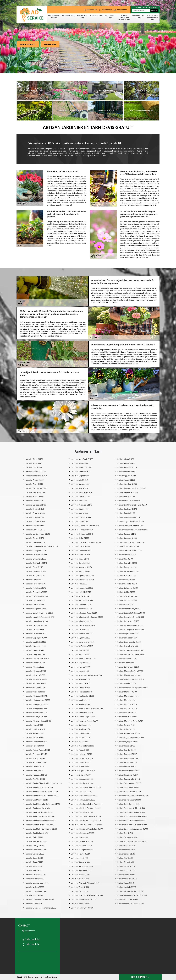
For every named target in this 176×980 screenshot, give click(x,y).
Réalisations (50, 44)
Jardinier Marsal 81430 (80, 671)
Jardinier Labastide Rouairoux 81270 (40, 617)
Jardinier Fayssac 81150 (126, 575)
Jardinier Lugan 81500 (126, 663)
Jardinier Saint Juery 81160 (82, 812)
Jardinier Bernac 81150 (80, 497)
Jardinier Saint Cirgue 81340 (37, 800)
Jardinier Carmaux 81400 (127, 538)
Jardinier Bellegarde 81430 (82, 492)
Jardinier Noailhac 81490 (35, 729)
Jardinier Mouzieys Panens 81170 (84, 721)
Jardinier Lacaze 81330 (80, 629)
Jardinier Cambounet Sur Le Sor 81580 (132, 530)
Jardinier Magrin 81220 (35, 667)
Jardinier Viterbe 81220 (80, 904)
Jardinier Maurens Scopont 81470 (130, 679)
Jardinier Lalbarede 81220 (127, 638)
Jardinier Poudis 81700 (126, 746)
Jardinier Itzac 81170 (125, 605)
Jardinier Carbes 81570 (35, 538)
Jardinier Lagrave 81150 (81, 638)
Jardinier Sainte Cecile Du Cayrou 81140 (133, 796)
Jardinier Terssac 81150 (126, 866)
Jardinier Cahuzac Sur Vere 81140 (130, 526)
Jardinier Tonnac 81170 (126, 870)
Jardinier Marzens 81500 (35, 675)
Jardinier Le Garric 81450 (81, 596)
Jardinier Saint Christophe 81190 (84, 796)
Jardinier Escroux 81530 (35, 575)
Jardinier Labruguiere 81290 (128, 621)
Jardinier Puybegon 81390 (82, 754)
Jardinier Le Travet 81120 (36, 875)
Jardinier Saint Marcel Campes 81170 (40, 821)
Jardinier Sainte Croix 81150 (82, 908)
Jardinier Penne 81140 (80, 742)
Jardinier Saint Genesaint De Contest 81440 (43, 804)
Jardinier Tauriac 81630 (80, 862)
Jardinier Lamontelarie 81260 (83, 642)
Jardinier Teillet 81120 (34, 866)
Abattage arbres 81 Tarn (54, 16)
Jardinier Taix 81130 (125, 858)
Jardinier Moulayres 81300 (36, 717)
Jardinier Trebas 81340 (126, 875)
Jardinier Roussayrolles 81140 (129, 779)
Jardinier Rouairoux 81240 (127, 775)
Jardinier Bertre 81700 (126, 497)
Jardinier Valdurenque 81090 (37, 883)
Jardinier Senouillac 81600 (36, 850)
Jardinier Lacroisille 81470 (36, 634)
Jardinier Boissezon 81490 (36, 505)
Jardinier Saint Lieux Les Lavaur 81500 (132, 816)
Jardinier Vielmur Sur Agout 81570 (131, 891)
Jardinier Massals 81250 (81, 679)
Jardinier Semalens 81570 (81, 846)
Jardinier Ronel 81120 (34, 771)
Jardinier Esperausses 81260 (82, 575)
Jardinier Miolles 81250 (80, 688)
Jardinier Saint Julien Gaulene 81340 (40, 816)
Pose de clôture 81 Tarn (138, 16)
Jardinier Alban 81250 (126, 459)
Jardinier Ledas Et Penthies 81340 (130, 650)
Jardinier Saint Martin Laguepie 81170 (86, 821)
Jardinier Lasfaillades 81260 (82, 646)
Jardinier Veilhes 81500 (35, 887)
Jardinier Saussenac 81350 (36, 841)
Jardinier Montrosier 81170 (36, 713)
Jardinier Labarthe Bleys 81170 (129, 609)
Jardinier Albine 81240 (80, 463)
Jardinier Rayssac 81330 (81, 762)
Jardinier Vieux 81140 (34, 895)
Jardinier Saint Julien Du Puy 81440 (131, 812)
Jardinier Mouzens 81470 (127, 717)
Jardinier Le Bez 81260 (35, 501)
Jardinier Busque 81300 (35, 517)
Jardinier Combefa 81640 (81, 551)
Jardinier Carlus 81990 (80, 538)
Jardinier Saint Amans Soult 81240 (39, 787)
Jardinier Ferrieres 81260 (36, 584)
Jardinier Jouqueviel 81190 (82, 609)
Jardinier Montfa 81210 (126, 700)
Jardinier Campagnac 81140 (82, 534)
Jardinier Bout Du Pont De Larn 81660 (132, 505)
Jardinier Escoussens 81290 (128, 571)
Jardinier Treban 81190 (80, 875)
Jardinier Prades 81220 (80, 750)
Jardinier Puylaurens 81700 (128, 758)
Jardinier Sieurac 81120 (80, 854)
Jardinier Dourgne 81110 (127, 567)
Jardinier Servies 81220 (35, 854)
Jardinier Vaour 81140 (126, 883)
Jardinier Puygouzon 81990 (82, 758)
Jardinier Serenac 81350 (126, 850)
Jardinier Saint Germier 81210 (129, 804)
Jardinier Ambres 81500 (81, 472)
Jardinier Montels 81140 (81, 700)
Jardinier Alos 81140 (34, 467)
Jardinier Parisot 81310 (35, 738)
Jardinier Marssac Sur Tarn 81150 (130, 671)
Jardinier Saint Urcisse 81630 (83, 833)
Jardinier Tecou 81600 (126, 862)
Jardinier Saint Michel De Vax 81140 (40, 825)
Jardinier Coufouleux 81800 (36, 555)
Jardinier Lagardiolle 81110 (128, 634)
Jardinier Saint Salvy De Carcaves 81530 (41, 829)
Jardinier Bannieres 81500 (36, 488)
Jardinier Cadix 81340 (80, 521)
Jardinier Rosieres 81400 (81, 775)
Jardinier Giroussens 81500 (82, 600)
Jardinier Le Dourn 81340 (36, 571)
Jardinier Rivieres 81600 (126, 767)
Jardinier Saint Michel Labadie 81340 (132, 821)
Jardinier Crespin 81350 (126, 555)
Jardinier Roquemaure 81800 (128, 771)
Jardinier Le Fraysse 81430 (127, 588)
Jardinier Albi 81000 (34, 463)
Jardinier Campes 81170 (126, 534)
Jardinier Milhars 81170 (126, 683)
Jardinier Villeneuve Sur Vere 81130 (40, 900)
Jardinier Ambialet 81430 (36, 472)
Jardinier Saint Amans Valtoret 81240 (86, 787)
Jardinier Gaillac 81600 (126, 592)
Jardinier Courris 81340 (80, 555)
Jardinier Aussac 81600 (80, 484)
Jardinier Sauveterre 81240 (82, 841)
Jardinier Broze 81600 (80, 513)
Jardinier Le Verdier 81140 (36, 891)
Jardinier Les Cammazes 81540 (38, 534)
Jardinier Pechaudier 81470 (36, 742)
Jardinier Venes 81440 (80, 887)
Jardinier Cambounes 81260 (82, 530)
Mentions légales (50, 977)
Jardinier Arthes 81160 (126, 480)
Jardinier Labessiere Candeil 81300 (131, 617)
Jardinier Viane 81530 (80, 891)
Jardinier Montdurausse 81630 (38, 700)
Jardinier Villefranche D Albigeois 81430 (87, 895)
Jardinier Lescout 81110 (81, 654)
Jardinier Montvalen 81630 (82, 713)
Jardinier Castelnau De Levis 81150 (131, 542)
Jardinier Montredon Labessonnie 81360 (87, 708)
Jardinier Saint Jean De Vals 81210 (39, 812)
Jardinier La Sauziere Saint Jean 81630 (132, 841)
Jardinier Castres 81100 (80, 546)
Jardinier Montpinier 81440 (36, 708)
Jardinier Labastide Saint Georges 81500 (87, 617)
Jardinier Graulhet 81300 (127, 600)
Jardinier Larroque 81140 (36, 646)
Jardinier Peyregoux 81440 (127, 742)
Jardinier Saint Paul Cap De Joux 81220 (86, 825)
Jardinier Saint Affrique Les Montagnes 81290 (44, 783)
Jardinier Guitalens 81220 (81, 605)
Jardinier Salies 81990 (34, 837)
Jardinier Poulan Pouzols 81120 (38, 750)
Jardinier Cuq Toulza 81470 (36, 563)
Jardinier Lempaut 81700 (36, 654)
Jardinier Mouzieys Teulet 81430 (38, 721)
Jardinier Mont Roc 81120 (127, 708)
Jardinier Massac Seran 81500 (129, 675)
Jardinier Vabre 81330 (80, 879)
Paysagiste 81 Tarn (82, 16)
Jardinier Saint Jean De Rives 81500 (131, 808)
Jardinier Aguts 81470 (34, 459)
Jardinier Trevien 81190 (35, 879)
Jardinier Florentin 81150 (127, 584)
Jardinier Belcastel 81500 (36, 492)
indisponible (91, 10)
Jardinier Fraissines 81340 (36, 588)
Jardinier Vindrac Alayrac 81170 (84, 900)
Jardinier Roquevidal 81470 (36, 775)
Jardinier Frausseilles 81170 (82, 588)
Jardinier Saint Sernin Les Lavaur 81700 (132, 829)
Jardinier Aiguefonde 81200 (82, 459)
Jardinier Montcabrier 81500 (83, 696)
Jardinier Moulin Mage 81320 (83, 717)
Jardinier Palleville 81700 (81, 733)
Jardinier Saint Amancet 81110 (129, 783)
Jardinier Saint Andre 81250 (128, 787)
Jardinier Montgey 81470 (81, 704)
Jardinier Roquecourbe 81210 (83, 771)
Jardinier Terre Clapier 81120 (83, 866)
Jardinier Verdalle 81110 (127, 887)
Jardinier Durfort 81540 (80, 571)
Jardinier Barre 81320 (80, 488)
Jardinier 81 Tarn (68, 16)
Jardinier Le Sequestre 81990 (83, 850)
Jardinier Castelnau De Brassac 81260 (86, 542)
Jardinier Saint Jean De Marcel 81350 (86, 808)
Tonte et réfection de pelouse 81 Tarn (124, 17)
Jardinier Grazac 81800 (35, 605)
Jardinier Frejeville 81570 (81, 592)
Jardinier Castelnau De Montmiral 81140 (42, 546)
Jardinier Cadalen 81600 (35, 521)
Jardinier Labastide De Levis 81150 (39, 613)
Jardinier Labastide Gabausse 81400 (131, 613)
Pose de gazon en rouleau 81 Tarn (152, 17)
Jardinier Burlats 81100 (126, 513)
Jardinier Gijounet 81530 (35, 600)
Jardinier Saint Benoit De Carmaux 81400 (42, 796)
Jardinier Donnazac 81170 (81, 567)
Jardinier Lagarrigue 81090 (36, 638)
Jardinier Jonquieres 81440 (36, 609)
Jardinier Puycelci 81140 (35, 758)
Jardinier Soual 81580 (34, 858)
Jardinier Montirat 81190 (127, 704)
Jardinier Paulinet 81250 (81, 738)
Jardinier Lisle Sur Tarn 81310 (37, 659)
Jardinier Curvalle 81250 (81, 563)
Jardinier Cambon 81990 (35, 530)
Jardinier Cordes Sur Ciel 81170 (129, 551)
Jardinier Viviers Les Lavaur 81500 (130, 904)
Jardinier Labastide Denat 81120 (84, 613)
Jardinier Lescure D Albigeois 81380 (131, 654)
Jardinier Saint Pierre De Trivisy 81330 (132, 825)
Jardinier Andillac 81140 (126, 472)
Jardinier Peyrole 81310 (35, 746)
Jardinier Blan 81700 (79, 501)
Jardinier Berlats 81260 (35, 497)
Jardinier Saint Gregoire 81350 (38, 808)
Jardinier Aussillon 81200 (127, 484)
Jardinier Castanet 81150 (35, 542)
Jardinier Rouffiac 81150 (35, 779)
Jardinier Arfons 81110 (35, 480)
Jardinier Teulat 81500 (34, 870)
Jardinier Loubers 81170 (35, 663)
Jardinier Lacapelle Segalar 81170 (130, 625)
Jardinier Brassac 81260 (35, 509)
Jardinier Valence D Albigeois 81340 (85, 883)
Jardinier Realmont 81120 (127, 762)
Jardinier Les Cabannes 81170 (129, 517)
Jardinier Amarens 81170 (127, 467)
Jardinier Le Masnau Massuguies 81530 (87, 675)
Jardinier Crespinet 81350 (36, 559)
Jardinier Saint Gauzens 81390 (83, 800)
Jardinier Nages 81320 (34, 725)
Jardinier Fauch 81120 (34, 580)
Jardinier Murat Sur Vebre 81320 (130, 721)
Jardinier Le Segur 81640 (35, 846)
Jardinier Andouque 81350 (36, 476)
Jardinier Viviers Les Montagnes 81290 (41, 908)
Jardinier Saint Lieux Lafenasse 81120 (86, 816)
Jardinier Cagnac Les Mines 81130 (130, 521)
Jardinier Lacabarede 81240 (37, 625)
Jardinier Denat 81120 (34, 567)
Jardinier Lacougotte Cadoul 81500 (131, 629)
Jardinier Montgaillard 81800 (37, 704)
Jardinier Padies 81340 (35, 733)
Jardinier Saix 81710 (125, 833)
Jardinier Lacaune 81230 (35, 629)
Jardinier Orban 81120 (126, 729)
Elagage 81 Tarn (96, 16)
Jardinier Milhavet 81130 (36, 688)
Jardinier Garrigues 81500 (127, 596)
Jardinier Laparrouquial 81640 (129, 642)
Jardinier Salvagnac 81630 (127, 837)
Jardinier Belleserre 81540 (127, 492)
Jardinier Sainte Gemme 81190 (129, 800)
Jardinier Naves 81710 (126, 725)
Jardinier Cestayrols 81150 (36, 551)
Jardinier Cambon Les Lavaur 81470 (85, 526)
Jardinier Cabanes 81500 (81, 517)
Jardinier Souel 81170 (80, 858)
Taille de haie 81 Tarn (110, 16)
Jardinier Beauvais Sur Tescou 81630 (131, 488)
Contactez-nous (28, 44)
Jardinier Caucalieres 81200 (128, 546)
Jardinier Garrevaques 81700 (37, 596)
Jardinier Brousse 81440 (35, 513)
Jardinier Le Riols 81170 (81, 767)
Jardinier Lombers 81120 (127, 659)
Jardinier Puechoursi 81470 (36, 754)
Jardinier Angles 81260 (80, 476)
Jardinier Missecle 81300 (35, 692)
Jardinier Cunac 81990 (80, 559)
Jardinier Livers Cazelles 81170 (83, 659)
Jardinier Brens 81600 (80, 509)
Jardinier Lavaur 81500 (80, 650)
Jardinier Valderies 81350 (127, 879)
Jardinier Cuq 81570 (125, 559)
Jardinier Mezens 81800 (81, 683)
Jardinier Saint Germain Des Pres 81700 (87, 804)
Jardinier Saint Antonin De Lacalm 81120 (42, 792)
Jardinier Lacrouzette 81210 (82, 634)
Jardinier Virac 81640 (34, 904)
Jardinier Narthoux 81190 (81, 725)
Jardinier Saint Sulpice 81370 (37, 833)
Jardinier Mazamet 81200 (36, 683)
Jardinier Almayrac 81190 (81, 467)
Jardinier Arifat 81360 (80, 480)
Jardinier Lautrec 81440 (35, 650)
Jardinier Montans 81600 (127, 692)
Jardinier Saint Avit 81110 (81, 792)
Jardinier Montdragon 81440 (128, 696)
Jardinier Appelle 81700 (126, 476)
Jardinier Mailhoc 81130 (81, 667)
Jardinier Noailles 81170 (81, 729)
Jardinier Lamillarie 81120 (36, 642)
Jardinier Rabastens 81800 (36, 762)
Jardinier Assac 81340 (34, 484)
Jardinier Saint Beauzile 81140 (129, 792)
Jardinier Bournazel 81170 (82, 505)
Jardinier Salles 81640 (80, 837)
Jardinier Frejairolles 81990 (36, 592)
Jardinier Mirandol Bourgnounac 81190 (132, 688)
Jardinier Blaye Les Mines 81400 (130, 501)
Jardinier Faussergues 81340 (82, 580)
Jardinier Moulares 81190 (127, 713)
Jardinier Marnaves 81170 (36, 671)
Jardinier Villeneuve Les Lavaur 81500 (132, 895)
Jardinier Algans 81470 (126, 463)
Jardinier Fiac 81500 (79, 584)
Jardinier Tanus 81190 (34, 862)
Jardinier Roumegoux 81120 (82, 779)
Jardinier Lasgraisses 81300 (128, 646)
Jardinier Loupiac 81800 (81, 663)
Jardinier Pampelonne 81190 (128, 733)
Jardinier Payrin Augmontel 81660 (130, 738)
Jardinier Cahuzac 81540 (35, 526)
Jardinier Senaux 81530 (126, 846)
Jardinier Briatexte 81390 (127, 509)
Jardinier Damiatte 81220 (127, 563)
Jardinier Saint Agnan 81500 (82, 783)
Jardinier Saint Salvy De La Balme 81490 (87, 829)
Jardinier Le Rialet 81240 (35, 767)
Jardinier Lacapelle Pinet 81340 (84, 625)
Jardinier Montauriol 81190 (36, 696)
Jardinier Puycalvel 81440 (127, 754)
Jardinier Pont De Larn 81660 (83, 746)
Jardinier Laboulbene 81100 (37, 621)
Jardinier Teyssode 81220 (81, 870)
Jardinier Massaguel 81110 (36, 679)
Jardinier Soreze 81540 (126, 854)
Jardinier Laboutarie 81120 (82, 621)
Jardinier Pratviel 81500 (126, 750)
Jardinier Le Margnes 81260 (128, 667)
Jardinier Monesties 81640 (82, 692)
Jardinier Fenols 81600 (126, 580)
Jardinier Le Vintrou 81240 (127, 900)
